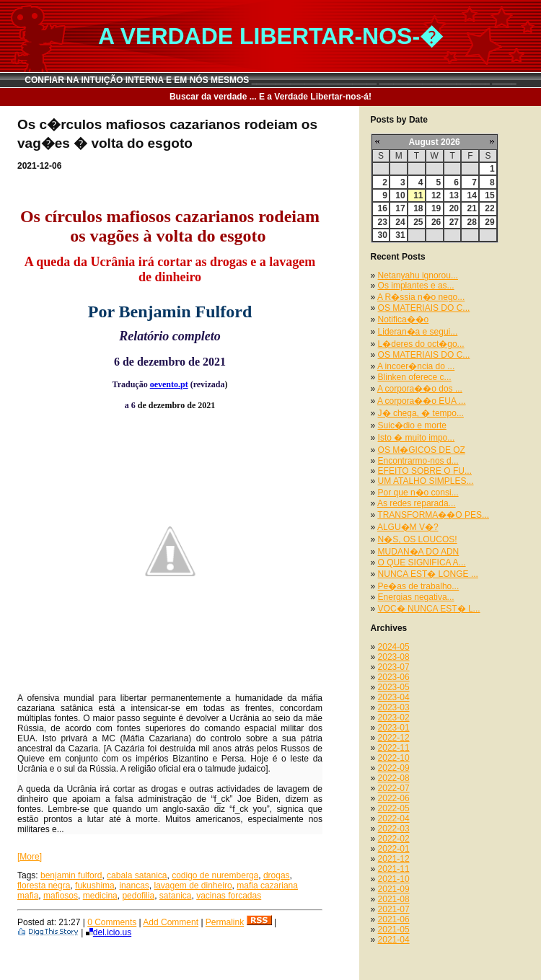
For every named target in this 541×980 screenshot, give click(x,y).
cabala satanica (137, 875)
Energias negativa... (416, 597)
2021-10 (394, 879)
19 (436, 208)
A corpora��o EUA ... (422, 401)
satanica (176, 896)
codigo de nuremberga (215, 875)
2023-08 (394, 657)
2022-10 (394, 758)
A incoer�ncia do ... (416, 366)
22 (489, 208)
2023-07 (394, 667)
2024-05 (394, 647)
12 (436, 195)
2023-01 (394, 728)
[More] (30, 857)
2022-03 (394, 829)
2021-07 (394, 909)
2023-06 (394, 677)
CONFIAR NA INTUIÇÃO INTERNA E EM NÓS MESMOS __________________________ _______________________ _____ (270, 80)
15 (489, 195)
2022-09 (394, 768)
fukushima (95, 886)
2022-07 (394, 788)
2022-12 (394, 738)
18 (418, 208)
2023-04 (394, 697)
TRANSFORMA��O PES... (433, 515)
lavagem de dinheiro (193, 886)
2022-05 (394, 808)
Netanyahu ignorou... (418, 275)
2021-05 (394, 930)
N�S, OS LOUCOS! (418, 539)
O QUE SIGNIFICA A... (422, 562)
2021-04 (394, 940)
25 (418, 222)
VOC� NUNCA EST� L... (429, 609)
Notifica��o (404, 319)
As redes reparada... (417, 503)
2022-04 (394, 818)
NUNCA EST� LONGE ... (428, 574)
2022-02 (394, 839)
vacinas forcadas (229, 896)
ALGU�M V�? (408, 527)
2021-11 (394, 869)
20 (454, 208)
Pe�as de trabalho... (419, 586)
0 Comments (112, 922)
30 (383, 235)
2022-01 (394, 849)
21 (471, 208)
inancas (134, 886)
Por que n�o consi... (418, 493)
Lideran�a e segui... (418, 332)
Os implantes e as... (416, 286)
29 (489, 222)
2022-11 (394, 748)
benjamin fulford (71, 875)
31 (400, 235)
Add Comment (171, 922)
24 (400, 222)
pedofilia (138, 896)
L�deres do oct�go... (421, 344)
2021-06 (394, 919)
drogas (277, 875)
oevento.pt (169, 384)
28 (471, 222)
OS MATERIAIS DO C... (424, 308)
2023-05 (394, 687)
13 (454, 195)
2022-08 (394, 778)
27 (454, 222)
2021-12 (394, 859)
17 (400, 208)
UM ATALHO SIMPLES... (426, 481)
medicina (100, 896)
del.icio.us (109, 932)
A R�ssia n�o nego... (421, 297)
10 (400, 195)
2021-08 (394, 899)
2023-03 (394, 707)
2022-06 (394, 798)
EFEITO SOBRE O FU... (425, 471)
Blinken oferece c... (415, 377)
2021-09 (394, 889)
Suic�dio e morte (412, 425)
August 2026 (434, 142)
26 (436, 222)
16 (383, 208)
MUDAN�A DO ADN (419, 552)
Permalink (225, 922)
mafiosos (61, 896)
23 (383, 222)
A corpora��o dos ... (420, 389)
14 (471, 195)
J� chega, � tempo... (421, 413)
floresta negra (44, 886)
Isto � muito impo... (417, 438)
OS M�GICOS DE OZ (422, 450)
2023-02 (394, 718)
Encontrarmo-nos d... (418, 461)
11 (418, 195)
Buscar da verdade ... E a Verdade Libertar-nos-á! (270, 97)
